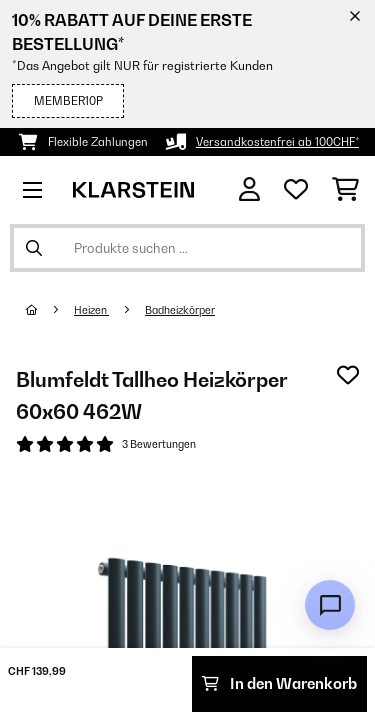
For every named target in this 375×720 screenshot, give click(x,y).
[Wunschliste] (296, 190)
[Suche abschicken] (34, 248)
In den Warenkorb (279, 683)
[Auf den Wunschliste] (348, 375)
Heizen (91, 310)
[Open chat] (330, 605)
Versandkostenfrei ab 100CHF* (277, 142)
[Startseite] (50, 310)
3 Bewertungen (159, 444)
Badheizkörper (180, 310)
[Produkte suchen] (187, 248)
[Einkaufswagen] (345, 190)
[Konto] (249, 189)
